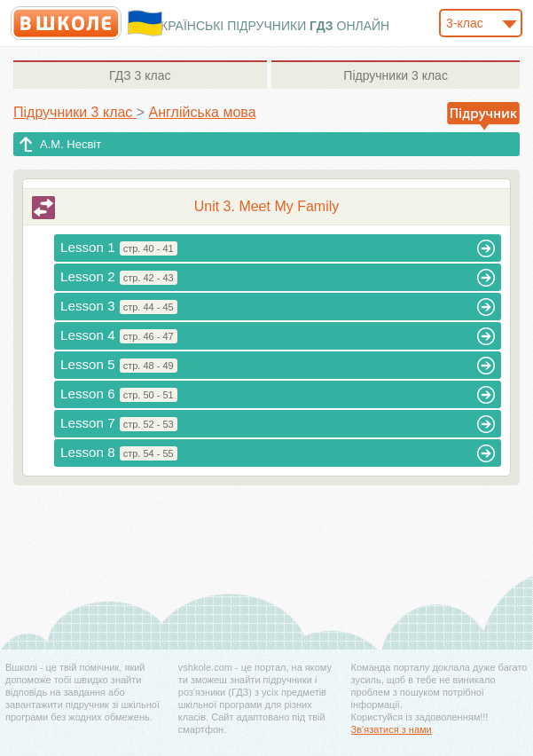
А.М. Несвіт (71, 144)
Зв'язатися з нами (392, 729)
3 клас (140, 75)
